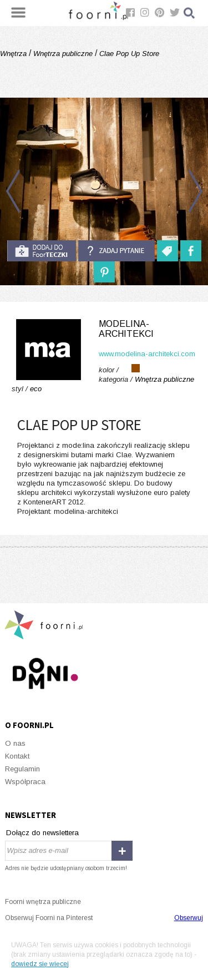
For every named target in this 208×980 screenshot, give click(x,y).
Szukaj (190, 13)
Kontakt (17, 756)
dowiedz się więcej (40, 964)
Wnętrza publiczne (63, 54)
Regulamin (22, 769)
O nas (15, 743)
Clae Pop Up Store (128, 54)
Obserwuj (189, 918)
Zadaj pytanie (116, 251)
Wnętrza (14, 54)
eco (36, 389)
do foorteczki (42, 251)
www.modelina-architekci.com (147, 354)
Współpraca (25, 782)
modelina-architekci (126, 329)
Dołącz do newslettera (42, 833)
